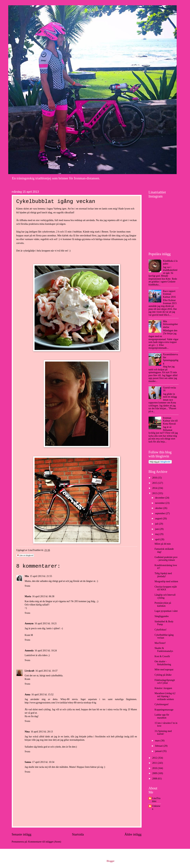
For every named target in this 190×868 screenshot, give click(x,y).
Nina (27, 732)
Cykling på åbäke (163, 675)
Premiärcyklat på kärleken (163, 604)
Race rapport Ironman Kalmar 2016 (169, 294)
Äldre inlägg (133, 834)
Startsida (78, 834)
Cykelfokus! (161, 630)
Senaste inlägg (22, 834)
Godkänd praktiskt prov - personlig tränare (166, 559)
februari (159, 746)
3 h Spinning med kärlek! (163, 733)
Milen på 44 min (163, 544)
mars (158, 741)
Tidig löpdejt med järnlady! (163, 575)
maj (157, 534)
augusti (159, 518)
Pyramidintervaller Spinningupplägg (171, 359)
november (160, 503)
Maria (28, 596)
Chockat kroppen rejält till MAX (166, 588)
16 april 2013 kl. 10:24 (46, 651)
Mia (27, 576)
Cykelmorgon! (162, 704)
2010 (155, 768)
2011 (155, 763)
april (158, 539)
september (160, 513)
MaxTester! (160, 643)
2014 (155, 488)
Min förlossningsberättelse (170, 324)
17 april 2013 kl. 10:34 (43, 762)
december (160, 498)
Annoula (29, 651)
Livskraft (30, 671)
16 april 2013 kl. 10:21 (46, 623)
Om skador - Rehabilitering (163, 663)
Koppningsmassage (164, 710)
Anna (28, 695)
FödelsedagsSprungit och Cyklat (165, 682)
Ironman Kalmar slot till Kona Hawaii (170, 421)
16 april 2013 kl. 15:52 (42, 695)
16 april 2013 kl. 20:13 (42, 732)
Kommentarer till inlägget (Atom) (45, 842)
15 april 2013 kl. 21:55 (41, 576)
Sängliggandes (162, 616)
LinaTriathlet (156, 800)
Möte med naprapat (164, 670)
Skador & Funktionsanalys (164, 650)
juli (157, 524)
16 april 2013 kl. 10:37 (46, 671)
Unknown (156, 808)
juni (157, 529)
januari (159, 751)
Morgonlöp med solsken (166, 581)
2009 (155, 773)
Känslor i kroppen (163, 688)
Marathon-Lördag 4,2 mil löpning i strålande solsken (165, 696)
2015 (155, 483)
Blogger (111, 861)
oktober (159, 508)
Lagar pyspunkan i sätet (166, 611)
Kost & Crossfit (162, 656)
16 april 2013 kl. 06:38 (43, 596)
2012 (155, 758)
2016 (155, 478)
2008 (155, 779)
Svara (27, 586)
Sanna (28, 762)
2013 (155, 493)
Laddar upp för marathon (162, 716)
